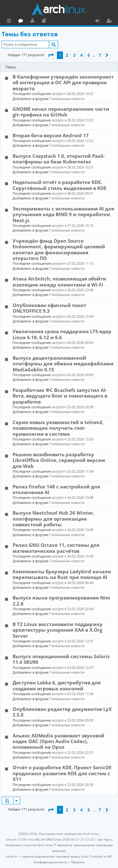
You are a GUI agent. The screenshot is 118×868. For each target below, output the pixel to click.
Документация (72, 21)
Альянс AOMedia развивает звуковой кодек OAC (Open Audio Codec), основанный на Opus (59, 741)
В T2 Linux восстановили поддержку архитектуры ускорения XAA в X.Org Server (58, 630)
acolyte (58, 94)
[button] (51, 55)
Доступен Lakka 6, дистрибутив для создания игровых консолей (57, 685)
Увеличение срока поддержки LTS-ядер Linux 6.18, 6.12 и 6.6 (62, 334)
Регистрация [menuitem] (110, 21)
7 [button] (100, 55)
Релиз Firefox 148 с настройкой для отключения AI (56, 489)
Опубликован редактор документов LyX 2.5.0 (62, 712)
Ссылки (10, 21)
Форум (49, 21)
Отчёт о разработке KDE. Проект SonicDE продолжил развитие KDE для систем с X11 (62, 773)
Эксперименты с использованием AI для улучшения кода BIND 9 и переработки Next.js (63, 214)
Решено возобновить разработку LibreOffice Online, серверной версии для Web (59, 460)
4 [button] (81, 55)
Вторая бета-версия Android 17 (51, 135)
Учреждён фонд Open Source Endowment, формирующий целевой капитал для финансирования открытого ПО (59, 249)
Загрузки (61, 21)
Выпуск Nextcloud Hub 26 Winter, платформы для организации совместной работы (53, 519)
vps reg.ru (105, 839)
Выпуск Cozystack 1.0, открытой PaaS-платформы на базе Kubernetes (59, 159)
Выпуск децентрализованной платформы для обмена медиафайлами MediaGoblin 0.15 (63, 364)
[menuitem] (51, 862)
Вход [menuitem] (100, 21)
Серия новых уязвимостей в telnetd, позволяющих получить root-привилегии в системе (58, 428)
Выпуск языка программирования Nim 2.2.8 (61, 600)
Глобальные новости (67, 99)
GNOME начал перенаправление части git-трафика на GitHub (61, 112)
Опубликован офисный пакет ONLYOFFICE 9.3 (49, 308)
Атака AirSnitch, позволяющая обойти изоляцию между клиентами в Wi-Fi (59, 281)
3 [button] (74, 55)
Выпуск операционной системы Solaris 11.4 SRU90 (61, 659)
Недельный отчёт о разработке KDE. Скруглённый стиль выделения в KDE (59, 185)
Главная (28, 21)
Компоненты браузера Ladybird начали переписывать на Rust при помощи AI (62, 574)
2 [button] (67, 55)
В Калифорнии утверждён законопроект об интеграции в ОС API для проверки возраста (63, 83)
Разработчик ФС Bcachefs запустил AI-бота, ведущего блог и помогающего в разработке (60, 396)
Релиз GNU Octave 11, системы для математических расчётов (56, 548)
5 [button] (89, 55)
